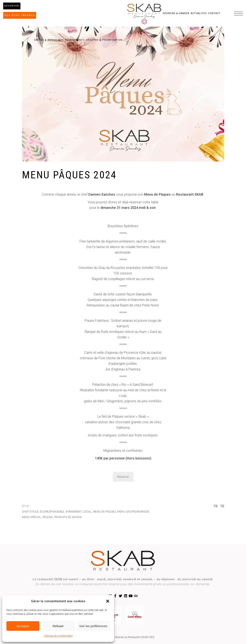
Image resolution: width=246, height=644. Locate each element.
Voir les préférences (93, 626)
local (87, 512)
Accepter (23, 626)
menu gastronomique (133, 512)
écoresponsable (52, 512)
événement (74, 512)
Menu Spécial (31, 517)
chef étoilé (30, 512)
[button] (108, 601)
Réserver (123, 477)
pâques (48, 517)
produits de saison (68, 517)
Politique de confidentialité (58, 636)
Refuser (58, 626)
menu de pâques (104, 512)
